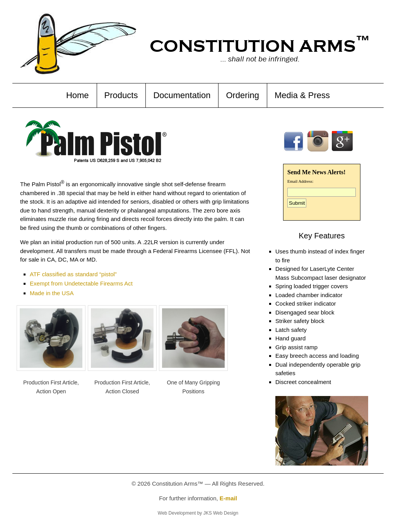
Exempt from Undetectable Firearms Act (81, 283)
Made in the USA (52, 293)
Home (78, 95)
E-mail (228, 498)
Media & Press (302, 95)
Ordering (242, 95)
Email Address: (300, 181)
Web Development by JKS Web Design (198, 513)
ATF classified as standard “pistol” (73, 274)
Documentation (182, 95)
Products (121, 95)
